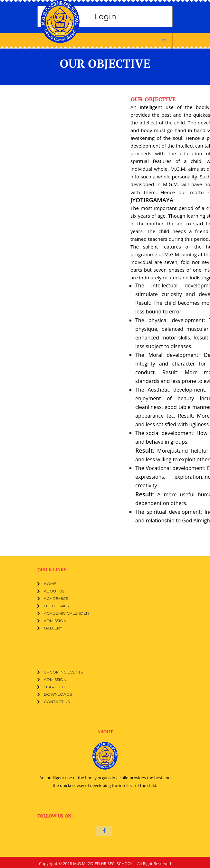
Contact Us (57, 702)
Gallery (53, 628)
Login (105, 17)
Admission (55, 621)
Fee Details (56, 606)
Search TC (55, 687)
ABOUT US (54, 591)
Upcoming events (63, 672)
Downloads (58, 694)
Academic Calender (66, 613)
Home (50, 584)
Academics (56, 598)
